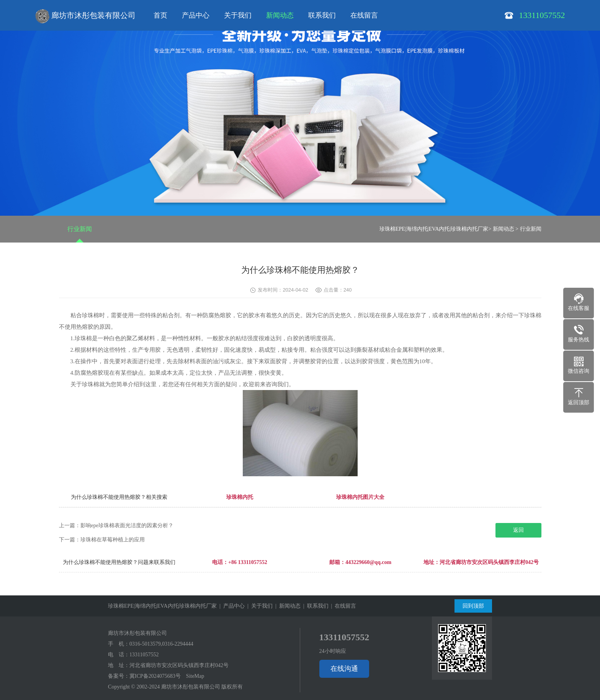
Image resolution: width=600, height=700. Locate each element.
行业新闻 (80, 229)
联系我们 (322, 15)
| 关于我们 (259, 606)
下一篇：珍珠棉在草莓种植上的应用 (102, 540)
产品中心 (196, 15)
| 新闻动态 (287, 606)
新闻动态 (280, 15)
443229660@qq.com (368, 562)
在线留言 (364, 15)
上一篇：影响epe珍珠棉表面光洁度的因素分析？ (116, 525)
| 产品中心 (231, 606)
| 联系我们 (315, 606)
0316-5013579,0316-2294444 (161, 644)
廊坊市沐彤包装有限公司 (85, 16)
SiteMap (195, 676)
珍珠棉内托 (240, 497)
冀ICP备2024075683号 (155, 676)
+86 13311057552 (248, 562)
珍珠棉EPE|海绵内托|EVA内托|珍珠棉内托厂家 (434, 229)
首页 (160, 15)
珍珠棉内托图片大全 (360, 497)
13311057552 (144, 655)
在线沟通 (344, 669)
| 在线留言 (343, 606)
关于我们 (238, 15)
